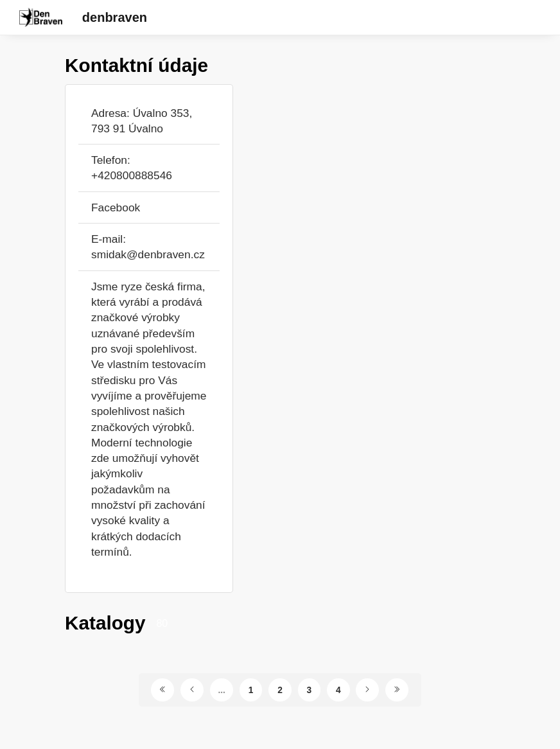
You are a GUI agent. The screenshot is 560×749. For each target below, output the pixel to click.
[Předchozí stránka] (192, 690)
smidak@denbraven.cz (148, 254)
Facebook (116, 207)
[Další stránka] (367, 690)
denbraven (115, 17)
